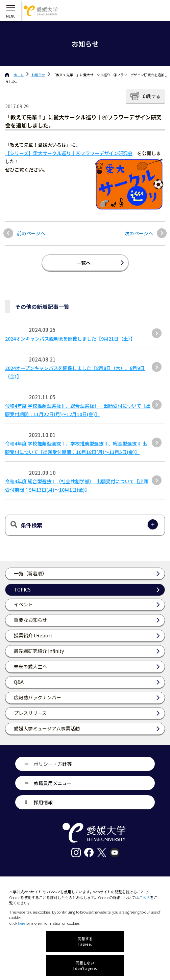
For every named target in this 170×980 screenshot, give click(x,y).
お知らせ (38, 75)
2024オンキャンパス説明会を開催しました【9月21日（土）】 (70, 339)
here (21, 923)
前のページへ (31, 234)
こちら (144, 897)
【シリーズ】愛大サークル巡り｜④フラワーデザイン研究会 (69, 153)
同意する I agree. (85, 941)
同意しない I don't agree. (85, 965)
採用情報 (43, 802)
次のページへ (139, 234)
